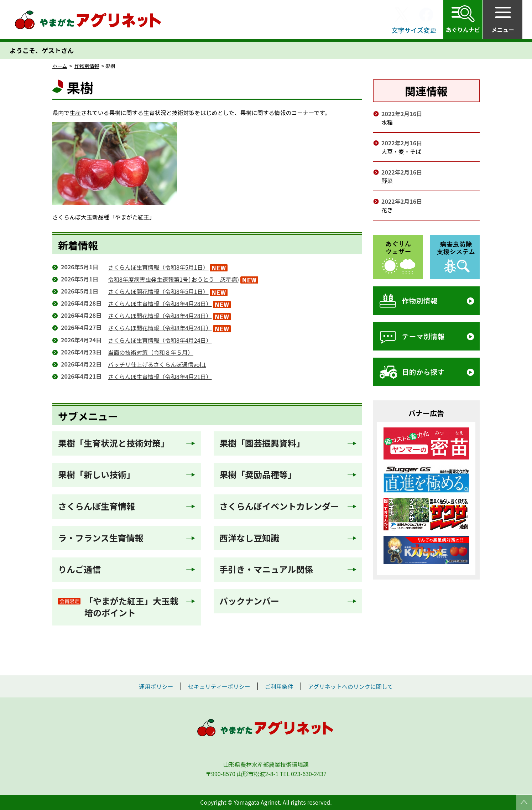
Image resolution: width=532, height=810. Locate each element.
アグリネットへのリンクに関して (351, 686)
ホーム (60, 66)
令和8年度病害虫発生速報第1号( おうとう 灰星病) (173, 279)
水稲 (387, 122)
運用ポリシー (156, 686)
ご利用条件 (279, 686)
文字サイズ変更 (414, 30)
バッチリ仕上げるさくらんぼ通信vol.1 (157, 364)
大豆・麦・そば (401, 151)
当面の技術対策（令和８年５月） (151, 352)
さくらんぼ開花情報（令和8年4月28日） (160, 316)
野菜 (387, 181)
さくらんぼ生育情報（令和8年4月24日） (160, 340)
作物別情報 (87, 66)
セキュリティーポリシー (219, 686)
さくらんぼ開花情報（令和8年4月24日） (160, 328)
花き (387, 210)
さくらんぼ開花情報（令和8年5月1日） (158, 291)
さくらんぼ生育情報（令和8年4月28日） (160, 303)
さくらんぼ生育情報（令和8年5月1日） (158, 267)
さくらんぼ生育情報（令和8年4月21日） (160, 377)
